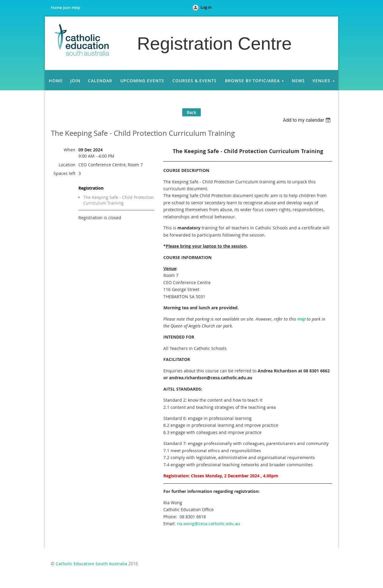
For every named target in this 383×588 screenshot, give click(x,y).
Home (56, 7)
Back (191, 112)
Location (67, 165)
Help (76, 7)
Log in (206, 7)
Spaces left (64, 173)
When (70, 150)
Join (67, 7)
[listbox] (307, 120)
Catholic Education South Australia (91, 564)
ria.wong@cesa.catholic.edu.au (208, 524)
